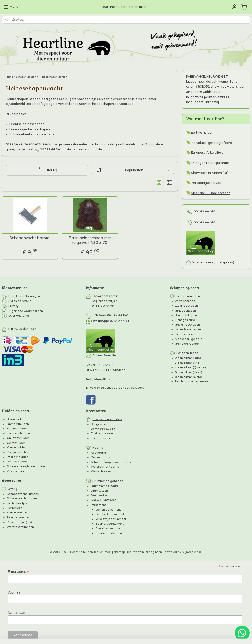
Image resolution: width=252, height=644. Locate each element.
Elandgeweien (101, 438)
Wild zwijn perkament (111, 519)
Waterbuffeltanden (20, 527)
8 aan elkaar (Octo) (189, 377)
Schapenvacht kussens (23, 494)
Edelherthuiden (18, 429)
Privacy (13, 306)
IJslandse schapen (188, 329)
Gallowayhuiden (18, 438)
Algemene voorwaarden (26, 311)
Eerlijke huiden (202, 133)
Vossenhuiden (17, 471)
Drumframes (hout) (104, 486)
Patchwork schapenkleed (193, 381)
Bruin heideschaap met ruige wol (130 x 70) (90, 240)
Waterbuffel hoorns (105, 467)
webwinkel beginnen (148, 552)
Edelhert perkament (110, 524)
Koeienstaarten (18, 512)
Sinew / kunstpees (103, 500)
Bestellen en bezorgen (24, 296)
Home (9, 77)
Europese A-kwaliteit (207, 153)
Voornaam (16, 592)
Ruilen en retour (20, 301)
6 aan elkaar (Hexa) (189, 372)
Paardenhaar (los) (19, 522)
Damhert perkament (110, 514)
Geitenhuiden (16, 443)
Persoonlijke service (206, 183)
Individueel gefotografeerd (212, 143)
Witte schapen (185, 301)
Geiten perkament (108, 510)
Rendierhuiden (17, 462)
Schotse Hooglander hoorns (111, 462)
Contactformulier (105, 355)
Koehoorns (99, 453)
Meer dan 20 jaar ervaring (211, 193)
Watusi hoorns (101, 471)
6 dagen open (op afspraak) (213, 262)
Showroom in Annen (206, 173)
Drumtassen (99, 491)
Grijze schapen (185, 311)
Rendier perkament (109, 533)
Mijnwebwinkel (192, 552)
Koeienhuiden (17, 447)
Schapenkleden (187, 353)
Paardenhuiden (18, 457)
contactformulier (90, 149)
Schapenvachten (26, 77)
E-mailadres (18, 572)
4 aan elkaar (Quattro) (190, 367)
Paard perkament (108, 528)
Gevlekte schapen (187, 325)
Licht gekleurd (185, 320)
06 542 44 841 (51, 149)
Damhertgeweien (103, 429)
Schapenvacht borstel (30, 238)
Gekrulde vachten (187, 344)
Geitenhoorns (100, 457)
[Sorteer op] (133, 170)
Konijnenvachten (19, 452)
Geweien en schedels (107, 419)
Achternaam (17, 613)
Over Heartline (19, 316)
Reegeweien (100, 424)
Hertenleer (14, 508)
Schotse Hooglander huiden (27, 466)
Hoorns (98, 448)
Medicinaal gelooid (189, 339)
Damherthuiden (18, 424)
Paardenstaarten (19, 517)
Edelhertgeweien (103, 433)
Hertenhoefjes (17, 503)
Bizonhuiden (16, 419)
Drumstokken (100, 495)
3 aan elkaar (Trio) (188, 363)
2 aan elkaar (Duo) (188, 358)
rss (129, 552)
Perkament (98, 505)
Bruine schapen (186, 315)
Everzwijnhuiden (18, 433)
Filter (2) (47, 170)
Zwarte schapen (186, 306)
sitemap (119, 552)
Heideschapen (185, 334)
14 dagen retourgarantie (210, 163)
